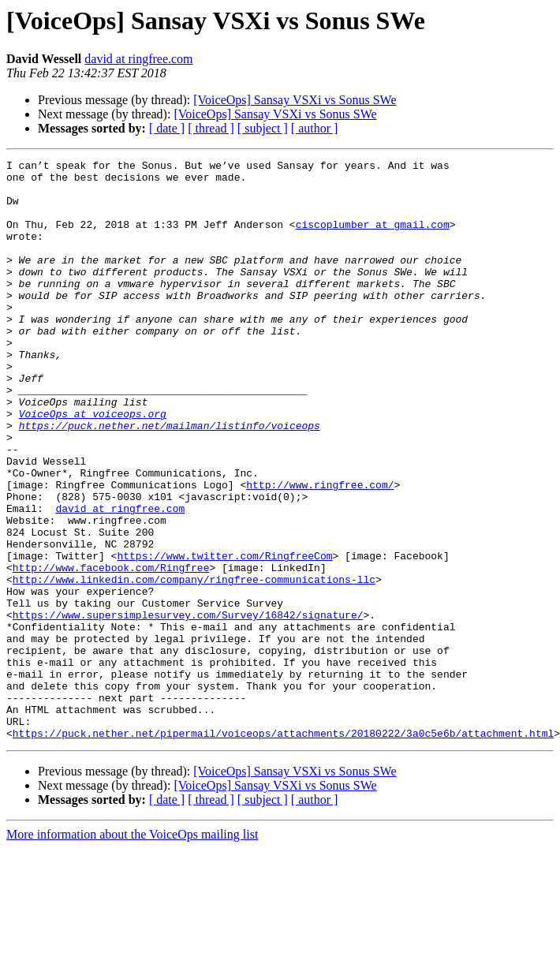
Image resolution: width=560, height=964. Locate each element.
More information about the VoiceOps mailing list (132, 950)
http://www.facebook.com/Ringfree (111, 650)
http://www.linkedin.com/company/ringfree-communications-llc (194, 664)
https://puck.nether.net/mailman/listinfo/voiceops (170, 480)
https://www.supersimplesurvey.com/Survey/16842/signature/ (188, 707)
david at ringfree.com (138, 59)
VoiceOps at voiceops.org (93, 465)
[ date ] (167, 128)
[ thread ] (211, 128)
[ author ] (315, 128)
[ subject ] (263, 128)
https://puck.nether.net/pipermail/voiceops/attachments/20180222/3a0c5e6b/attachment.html (283, 849)
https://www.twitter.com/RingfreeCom (224, 636)
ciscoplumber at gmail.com (373, 238)
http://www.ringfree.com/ (320, 551)
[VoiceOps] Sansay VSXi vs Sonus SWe (295, 100)
